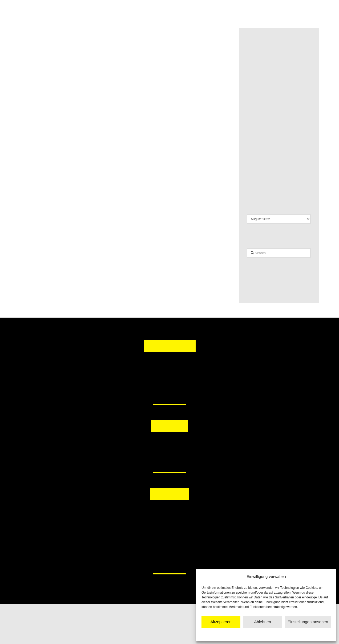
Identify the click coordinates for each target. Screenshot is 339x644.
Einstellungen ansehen (308, 622)
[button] (142, 445)
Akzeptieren (221, 622)
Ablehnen (262, 622)
